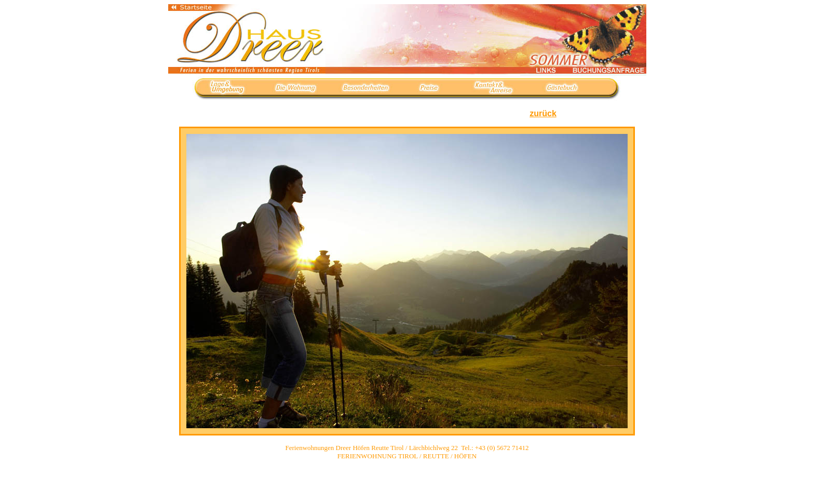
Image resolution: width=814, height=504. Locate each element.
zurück (543, 113)
